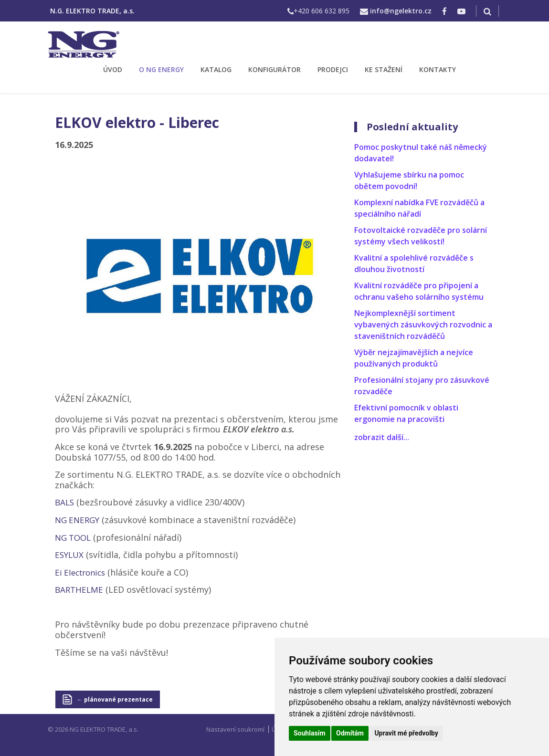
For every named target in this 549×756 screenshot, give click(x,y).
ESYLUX (69, 555)
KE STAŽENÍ (384, 69)
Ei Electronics (80, 572)
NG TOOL (73, 538)
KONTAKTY (438, 69)
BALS (64, 502)
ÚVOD (113, 69)
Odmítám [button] (350, 733)
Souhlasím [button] (310, 733)
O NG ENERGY (161, 69)
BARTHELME (79, 590)
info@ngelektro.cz (401, 11)
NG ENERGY (77, 520)
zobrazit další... (382, 437)
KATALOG (216, 69)
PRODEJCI (333, 69)
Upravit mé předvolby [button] (406, 733)
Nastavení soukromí (235, 729)
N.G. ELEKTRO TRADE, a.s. (92, 11)
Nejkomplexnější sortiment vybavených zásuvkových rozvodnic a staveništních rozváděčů (423, 325)
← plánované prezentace (115, 699)
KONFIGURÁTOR (274, 69)
